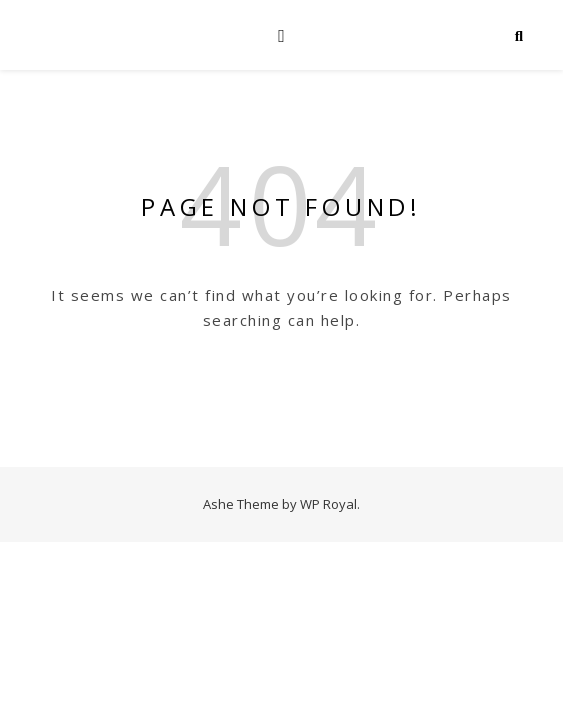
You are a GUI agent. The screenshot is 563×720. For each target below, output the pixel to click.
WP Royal (328, 504)
